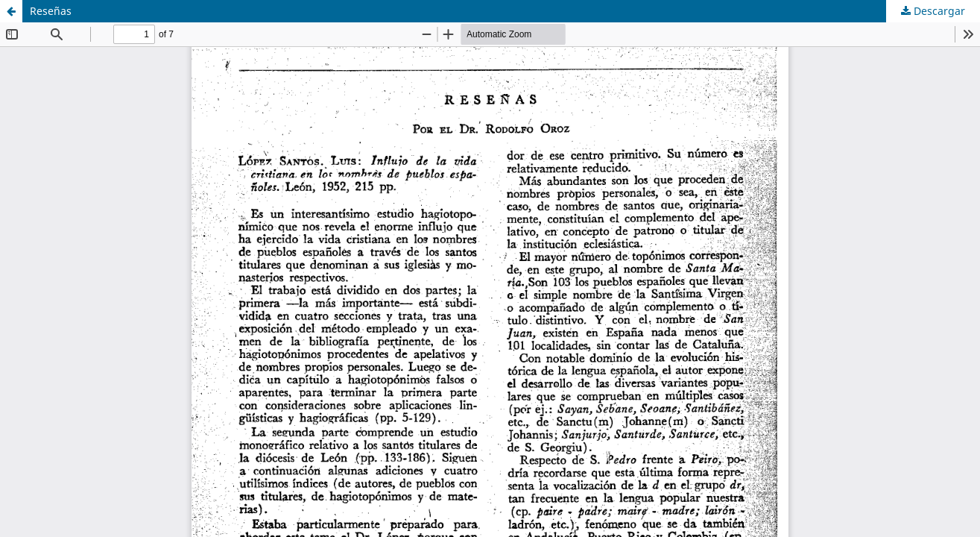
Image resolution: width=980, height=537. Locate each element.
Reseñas (51, 11)
